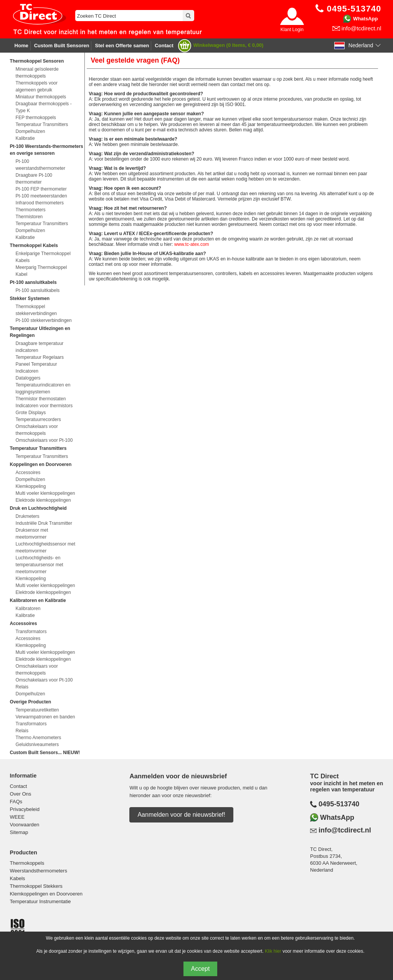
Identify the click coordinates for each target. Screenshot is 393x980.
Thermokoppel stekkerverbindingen (36, 310)
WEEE (17, 817)
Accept (201, 969)
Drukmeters (28, 516)
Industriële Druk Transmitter (44, 523)
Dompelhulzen (31, 131)
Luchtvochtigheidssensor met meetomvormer (45, 547)
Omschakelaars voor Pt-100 (44, 440)
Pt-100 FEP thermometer (41, 189)
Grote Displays (31, 413)
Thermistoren (29, 217)
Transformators (31, 632)
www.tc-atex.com (192, 244)
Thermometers (31, 210)
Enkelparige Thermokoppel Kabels (43, 257)
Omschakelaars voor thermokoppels (37, 430)
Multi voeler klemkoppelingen (45, 493)
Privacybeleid (25, 809)
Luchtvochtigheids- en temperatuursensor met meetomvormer (40, 565)
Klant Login (292, 30)
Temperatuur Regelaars (40, 357)
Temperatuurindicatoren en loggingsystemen (43, 388)
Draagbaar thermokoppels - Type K (44, 107)
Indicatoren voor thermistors (44, 406)
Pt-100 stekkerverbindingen (44, 320)
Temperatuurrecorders (38, 420)
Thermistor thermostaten (41, 399)
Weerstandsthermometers (39, 871)
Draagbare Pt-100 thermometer (34, 179)
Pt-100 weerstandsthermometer (40, 165)
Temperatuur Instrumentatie (40, 901)
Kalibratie (25, 138)
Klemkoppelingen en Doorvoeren (46, 894)
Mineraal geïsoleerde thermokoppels (37, 73)
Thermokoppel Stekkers (36, 886)
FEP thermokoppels (36, 118)
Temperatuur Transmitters (42, 124)
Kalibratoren (28, 609)
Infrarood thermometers (40, 203)
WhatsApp (365, 19)
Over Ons (21, 794)
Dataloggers (28, 378)
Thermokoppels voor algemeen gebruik (37, 86)
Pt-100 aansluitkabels (38, 290)
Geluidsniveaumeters (37, 745)
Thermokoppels (27, 863)
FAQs (16, 802)
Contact (164, 46)
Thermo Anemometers (39, 738)
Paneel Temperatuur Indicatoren (36, 368)
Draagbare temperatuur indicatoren (40, 347)
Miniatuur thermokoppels (41, 97)
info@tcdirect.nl (362, 28)
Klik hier (273, 951)
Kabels (18, 878)
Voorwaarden (25, 825)
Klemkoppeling (31, 486)
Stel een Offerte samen (122, 46)
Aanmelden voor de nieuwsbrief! (181, 815)
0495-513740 (339, 804)
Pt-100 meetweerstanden (41, 196)
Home (21, 46)
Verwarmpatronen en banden (45, 717)
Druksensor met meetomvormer (32, 534)
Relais (22, 687)
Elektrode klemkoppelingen (43, 500)
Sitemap (19, 832)
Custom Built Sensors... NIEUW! (45, 753)
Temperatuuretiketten (37, 710)
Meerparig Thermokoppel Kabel (41, 271)
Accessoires (28, 473)
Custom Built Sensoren (62, 46)
